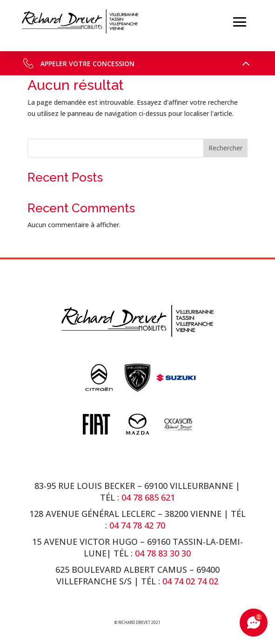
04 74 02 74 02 (190, 581)
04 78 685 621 (148, 497)
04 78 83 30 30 (163, 553)
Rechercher (225, 148)
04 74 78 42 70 (138, 525)
